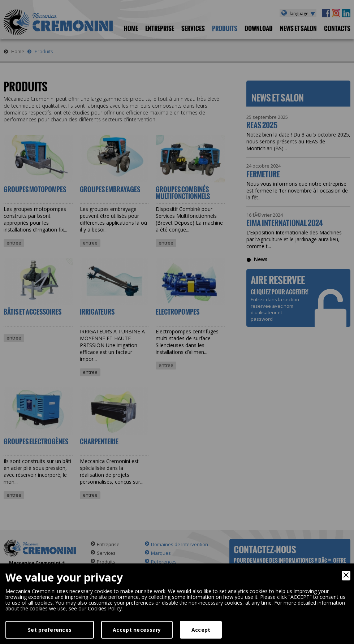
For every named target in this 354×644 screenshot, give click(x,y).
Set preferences (50, 630)
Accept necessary (137, 630)
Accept (201, 630)
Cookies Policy (105, 608)
